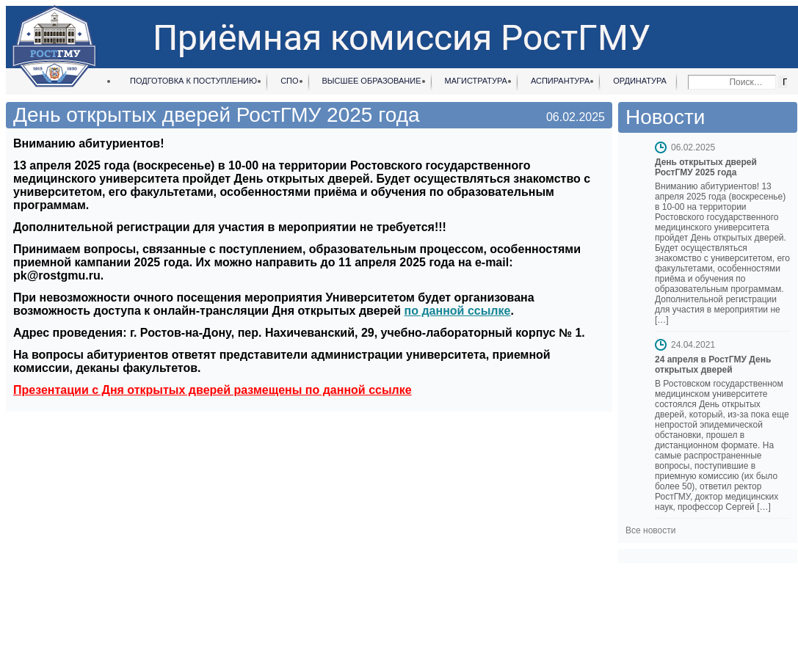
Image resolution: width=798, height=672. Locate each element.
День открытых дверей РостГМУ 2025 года (706, 167)
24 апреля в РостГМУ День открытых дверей (713, 365)
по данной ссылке (458, 311)
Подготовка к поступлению (193, 81)
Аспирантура (560, 81)
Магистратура (476, 81)
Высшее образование (372, 81)
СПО (289, 81)
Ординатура (640, 81)
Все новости (650, 530)
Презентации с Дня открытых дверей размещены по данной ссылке (213, 390)
